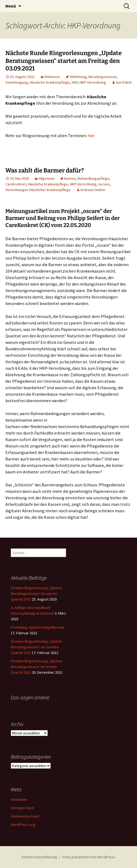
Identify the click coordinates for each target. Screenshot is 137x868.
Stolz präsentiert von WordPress (89, 857)
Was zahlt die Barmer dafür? (45, 170)
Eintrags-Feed (22, 808)
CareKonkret (16, 184)
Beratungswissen (102, 77)
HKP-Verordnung (93, 82)
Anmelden (19, 799)
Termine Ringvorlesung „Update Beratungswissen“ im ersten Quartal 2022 (36, 667)
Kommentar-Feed (25, 816)
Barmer (70, 178)
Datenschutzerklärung (39, 857)
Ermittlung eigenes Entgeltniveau (37, 627)
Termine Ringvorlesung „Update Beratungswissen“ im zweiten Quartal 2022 (36, 647)
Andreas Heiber (93, 190)
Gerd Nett (124, 82)
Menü (11, 6)
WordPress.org (23, 825)
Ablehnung (78, 77)
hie (90, 135)
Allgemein (47, 178)
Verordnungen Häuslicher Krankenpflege (38, 190)
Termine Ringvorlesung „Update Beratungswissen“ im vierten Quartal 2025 (36, 594)
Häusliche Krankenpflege (50, 82)
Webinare (52, 77)
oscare (104, 184)
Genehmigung (17, 82)
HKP (75, 82)
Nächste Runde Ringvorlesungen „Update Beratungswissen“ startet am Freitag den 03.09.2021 (64, 61)
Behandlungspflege (93, 178)
